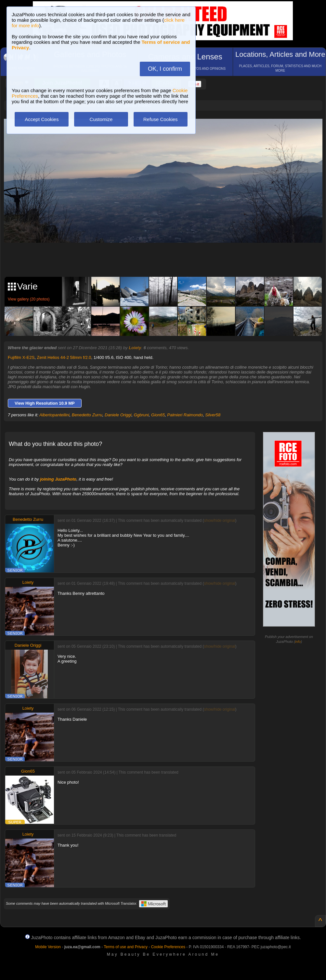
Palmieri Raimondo (185, 415)
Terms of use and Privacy (126, 947)
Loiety (135, 348)
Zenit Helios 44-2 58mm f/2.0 (64, 357)
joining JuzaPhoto (58, 479)
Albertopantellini (54, 415)
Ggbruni (141, 415)
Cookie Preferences (168, 947)
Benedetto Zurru (87, 415)
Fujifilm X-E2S (21, 357)
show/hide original (220, 521)
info (298, 642)
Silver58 (213, 415)
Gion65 (158, 415)
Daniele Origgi (118, 415)
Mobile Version (48, 947)
